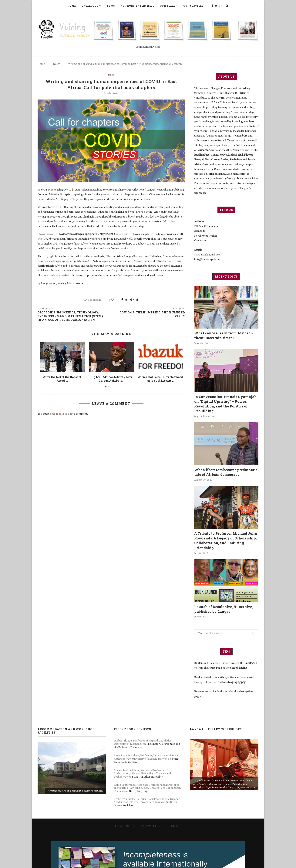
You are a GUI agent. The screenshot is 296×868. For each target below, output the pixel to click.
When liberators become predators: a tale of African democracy (226, 472)
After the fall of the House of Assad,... (62, 379)
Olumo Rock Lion (124, 805)
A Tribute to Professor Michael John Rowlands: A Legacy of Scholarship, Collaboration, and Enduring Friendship (226, 541)
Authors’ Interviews (137, 6)
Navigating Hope (139, 791)
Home (72, 6)
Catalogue (90, 6)
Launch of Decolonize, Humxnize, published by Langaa (224, 609)
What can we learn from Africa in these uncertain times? (224, 335)
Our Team (167, 6)
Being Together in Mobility (147, 777)
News (111, 6)
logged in (59, 414)
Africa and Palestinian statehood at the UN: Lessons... (160, 379)
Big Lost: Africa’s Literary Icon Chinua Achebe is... (111, 379)
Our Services (193, 6)
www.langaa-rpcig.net (60, 261)
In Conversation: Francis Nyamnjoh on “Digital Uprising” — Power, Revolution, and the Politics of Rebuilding (225, 404)
